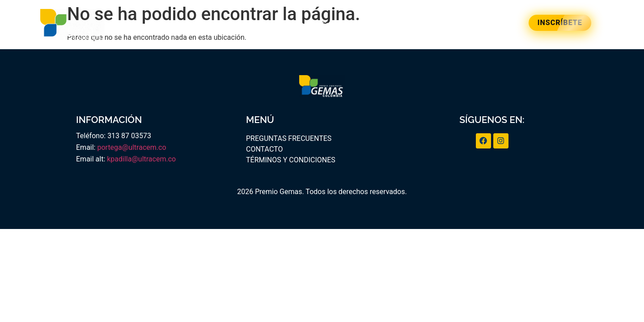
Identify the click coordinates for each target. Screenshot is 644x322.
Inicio (181, 24)
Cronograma (342, 24)
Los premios (228, 24)
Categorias (285, 24)
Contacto (456, 24)
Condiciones (402, 24)
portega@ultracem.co (131, 147)
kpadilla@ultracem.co (141, 159)
